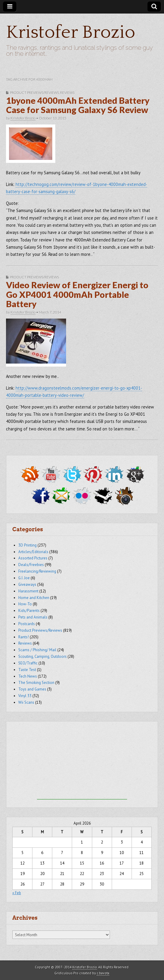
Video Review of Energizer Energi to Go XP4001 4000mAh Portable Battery (77, 294)
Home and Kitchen (34, 598)
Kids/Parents (29, 611)
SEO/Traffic (28, 663)
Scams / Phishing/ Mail (37, 650)
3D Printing (27, 545)
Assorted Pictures (33, 558)
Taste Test (27, 670)
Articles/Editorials (33, 552)
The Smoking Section (36, 683)
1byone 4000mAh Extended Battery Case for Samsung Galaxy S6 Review (78, 105)
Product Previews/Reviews (34, 93)
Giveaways (27, 584)
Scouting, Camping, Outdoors (43, 656)
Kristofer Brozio (71, 33)
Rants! (24, 637)
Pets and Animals (33, 617)
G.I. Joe (24, 578)
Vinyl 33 (25, 696)
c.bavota (103, 973)
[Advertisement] (82, 762)
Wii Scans (26, 702)
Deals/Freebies (31, 565)
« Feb (17, 893)
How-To (25, 604)
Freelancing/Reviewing (37, 571)
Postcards (27, 624)
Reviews (67, 93)
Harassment (28, 591)
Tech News (28, 676)
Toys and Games (32, 689)
